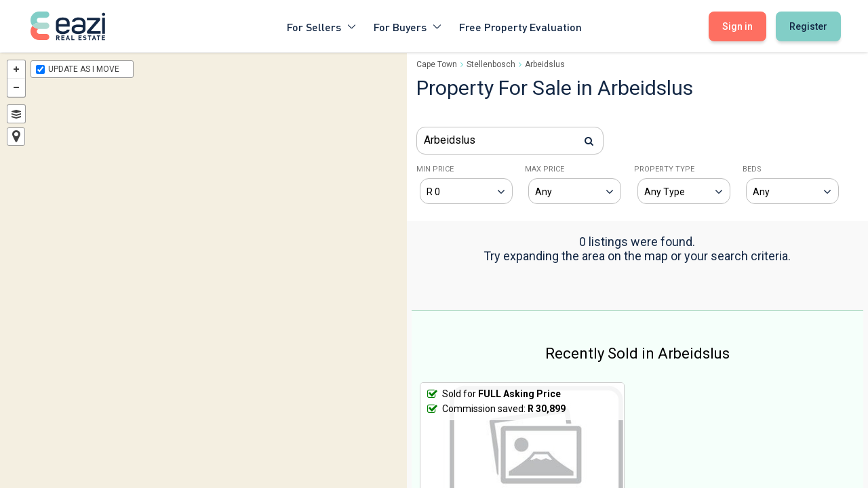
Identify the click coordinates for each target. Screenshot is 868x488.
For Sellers (322, 26)
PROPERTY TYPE (664, 169)
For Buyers (408, 26)
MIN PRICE (435, 169)
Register (808, 26)
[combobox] (510, 141)
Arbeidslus (545, 64)
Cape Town (437, 64)
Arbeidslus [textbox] (450, 140)
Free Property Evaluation (520, 26)
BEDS (752, 169)
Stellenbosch (491, 64)
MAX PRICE (545, 169)
